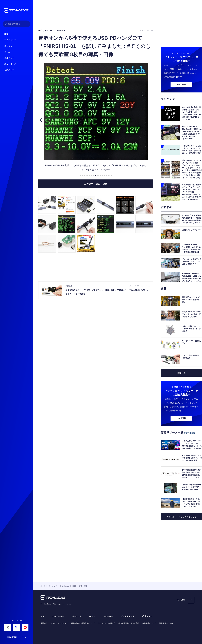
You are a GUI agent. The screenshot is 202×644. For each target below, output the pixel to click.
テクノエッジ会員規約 (107, 623)
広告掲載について (149, 623)
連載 (6, 34)
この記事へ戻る (96, 184)
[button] (41, 120)
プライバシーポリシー (59, 623)
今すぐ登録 (181, 85)
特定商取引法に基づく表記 (129, 623)
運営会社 (44, 623)
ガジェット (9, 46)
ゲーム (7, 52)
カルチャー (9, 58)
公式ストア (9, 70)
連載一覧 (181, 373)
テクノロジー (10, 40)
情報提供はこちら (166, 623)
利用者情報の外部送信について (83, 623)
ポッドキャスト (11, 64)
